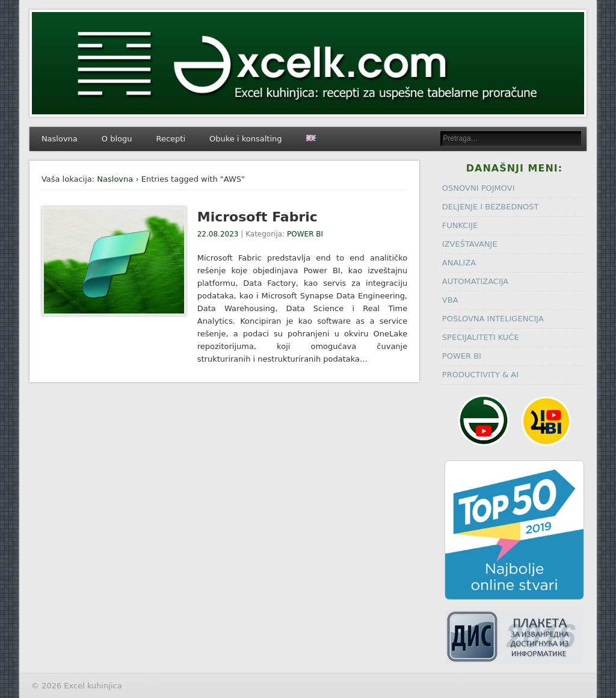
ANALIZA (459, 263)
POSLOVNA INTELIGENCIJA (493, 319)
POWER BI (305, 234)
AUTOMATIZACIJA (475, 281)
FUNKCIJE (460, 225)
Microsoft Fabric (257, 217)
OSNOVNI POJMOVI (479, 188)
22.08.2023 (218, 234)
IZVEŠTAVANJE (470, 244)
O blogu (117, 139)
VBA (450, 300)
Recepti (171, 139)
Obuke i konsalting (245, 139)
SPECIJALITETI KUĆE (481, 337)
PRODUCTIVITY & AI (480, 375)
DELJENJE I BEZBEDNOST (491, 207)
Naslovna (60, 139)
